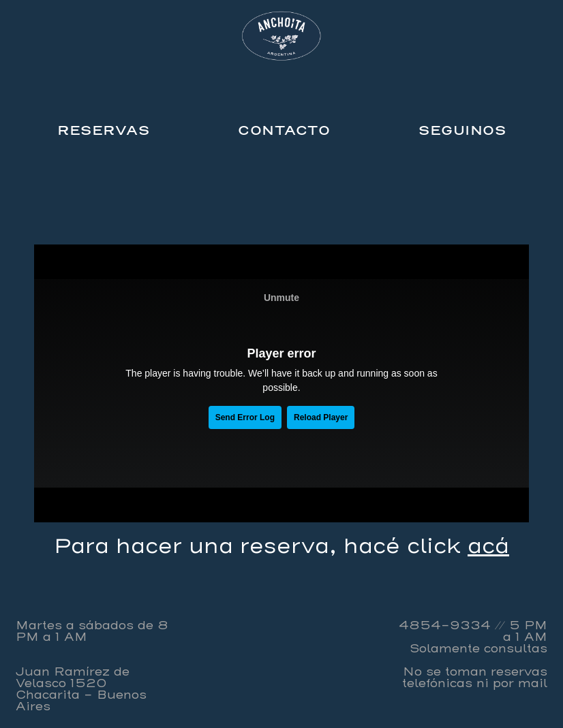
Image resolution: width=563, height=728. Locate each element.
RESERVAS (103, 130)
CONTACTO (284, 130)
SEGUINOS (462, 130)
